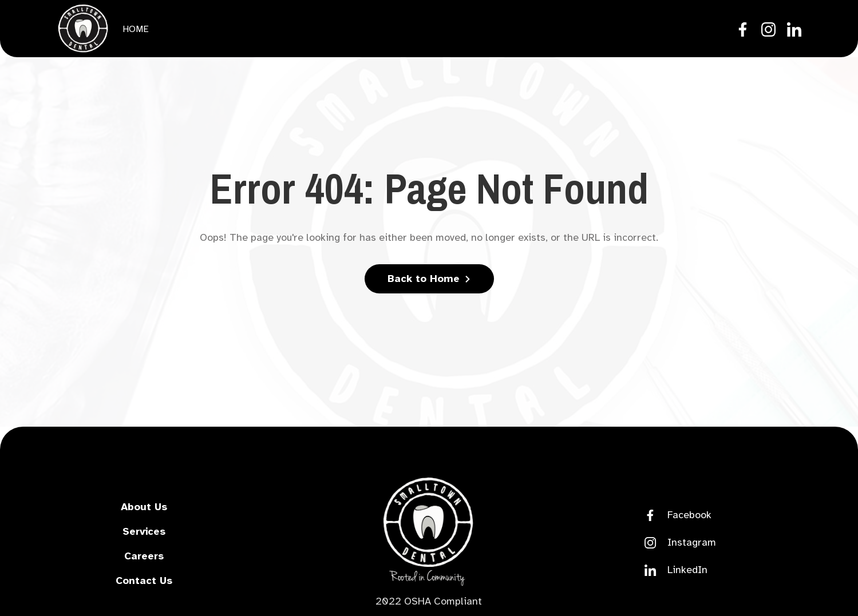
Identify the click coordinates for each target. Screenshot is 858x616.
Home (136, 29)
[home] (83, 29)
